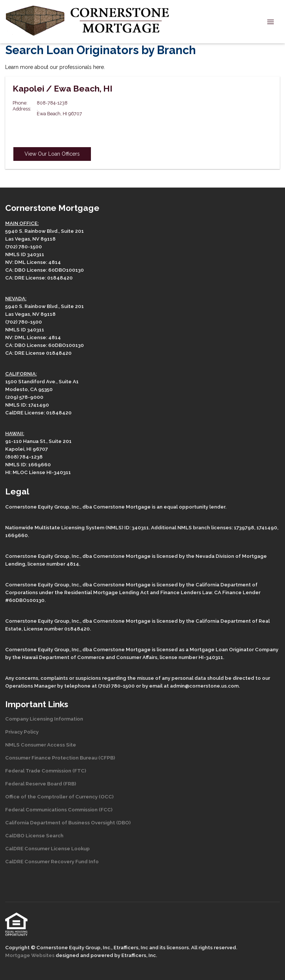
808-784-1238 (52, 103)
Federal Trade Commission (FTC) (46, 771)
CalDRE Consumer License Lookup (47, 848)
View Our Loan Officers (52, 154)
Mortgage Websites (30, 955)
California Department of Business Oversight (60, 822)
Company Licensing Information (44, 719)
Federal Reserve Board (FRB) (41, 784)
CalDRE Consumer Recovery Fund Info (52, 861)
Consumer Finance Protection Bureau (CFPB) (60, 758)
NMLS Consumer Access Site (41, 745)
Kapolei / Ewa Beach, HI (63, 89)
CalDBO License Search (34, 835)
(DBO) (123, 822)
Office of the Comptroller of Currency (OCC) (59, 797)
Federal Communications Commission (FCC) (59, 810)
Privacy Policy (22, 732)
